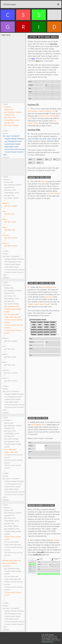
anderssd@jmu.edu (47, 641)
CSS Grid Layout (9, 4)
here (33, 58)
